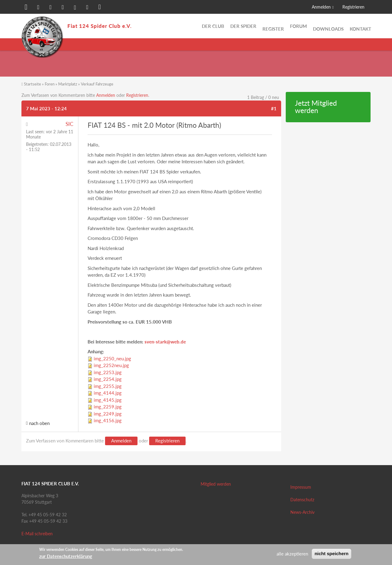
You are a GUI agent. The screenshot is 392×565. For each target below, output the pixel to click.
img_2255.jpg (108, 386)
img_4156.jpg (108, 420)
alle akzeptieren (292, 554)
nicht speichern (332, 554)
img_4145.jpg (108, 400)
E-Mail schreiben (37, 534)
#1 (274, 108)
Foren (50, 84)
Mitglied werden (216, 484)
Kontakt (360, 26)
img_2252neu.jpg (111, 365)
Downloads (328, 26)
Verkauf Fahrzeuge (97, 84)
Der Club (213, 26)
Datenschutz (302, 500)
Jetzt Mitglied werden (316, 107)
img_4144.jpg (108, 393)
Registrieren (353, 7)
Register (273, 26)
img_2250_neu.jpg (112, 358)
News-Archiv (302, 512)
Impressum (301, 487)
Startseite (32, 84)
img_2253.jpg (108, 372)
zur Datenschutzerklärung (66, 556)
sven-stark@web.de (165, 342)
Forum (298, 26)
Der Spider (243, 26)
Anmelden (321, 7)
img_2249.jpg (108, 414)
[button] (26, 8)
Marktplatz (68, 84)
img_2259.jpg (108, 407)
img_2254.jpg (108, 379)
